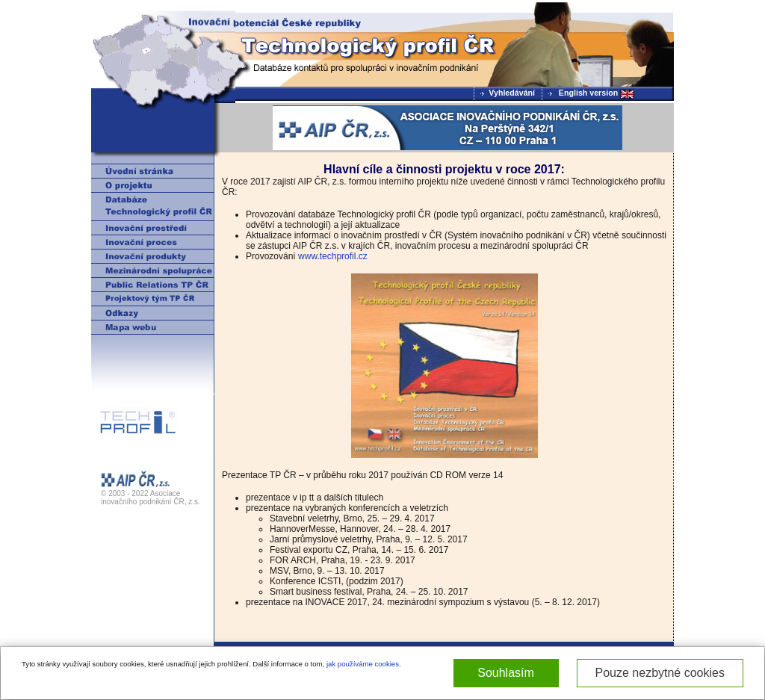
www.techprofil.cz (333, 256)
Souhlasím (506, 673)
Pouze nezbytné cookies (660, 673)
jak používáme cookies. (364, 664)
